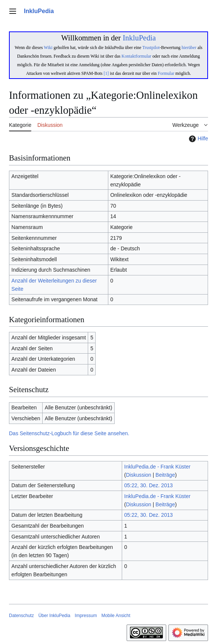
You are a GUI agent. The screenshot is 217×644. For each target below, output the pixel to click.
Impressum (86, 616)
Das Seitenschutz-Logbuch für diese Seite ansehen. (69, 433)
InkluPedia (139, 38)
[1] (106, 73)
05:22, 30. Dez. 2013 (149, 485)
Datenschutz (21, 616)
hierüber (189, 48)
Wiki (48, 48)
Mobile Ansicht (116, 616)
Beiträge (165, 475)
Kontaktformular (136, 56)
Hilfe (198, 139)
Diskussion (139, 475)
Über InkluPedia (54, 616)
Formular (166, 73)
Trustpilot (151, 48)
